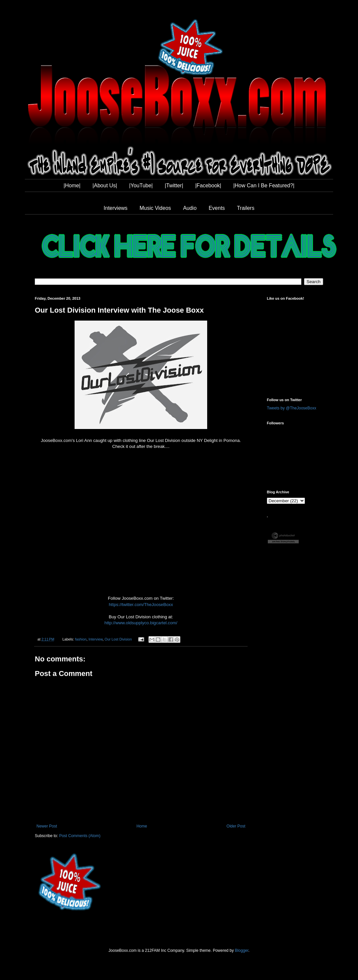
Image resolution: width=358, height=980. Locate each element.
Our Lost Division (118, 639)
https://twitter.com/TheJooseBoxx (141, 605)
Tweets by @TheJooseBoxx (292, 408)
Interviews (116, 208)
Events (217, 208)
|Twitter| (174, 185)
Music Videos (155, 208)
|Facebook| (208, 185)
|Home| (72, 185)
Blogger (242, 950)
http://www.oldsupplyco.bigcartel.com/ (141, 623)
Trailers (246, 208)
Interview (96, 639)
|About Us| (105, 185)
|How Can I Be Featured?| (264, 185)
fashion (81, 639)
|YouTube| (141, 185)
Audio (190, 208)
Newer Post (47, 826)
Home (142, 826)
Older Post (236, 826)
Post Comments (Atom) (80, 836)
